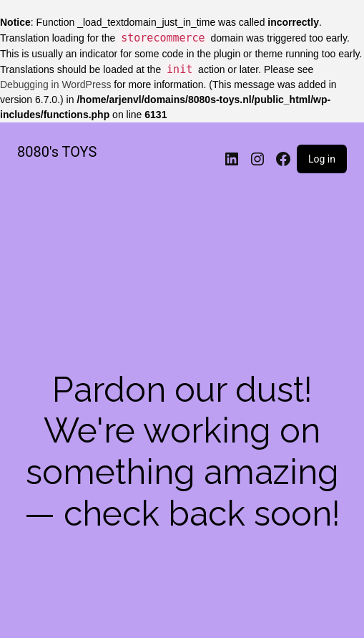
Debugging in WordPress (55, 84)
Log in (322, 159)
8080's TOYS (57, 152)
